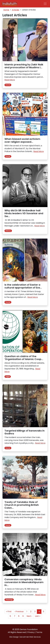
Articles (16, 10)
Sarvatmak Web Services (30, 637)
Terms (39, 632)
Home (6, 10)
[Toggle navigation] (45, 4)
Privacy (31, 632)
